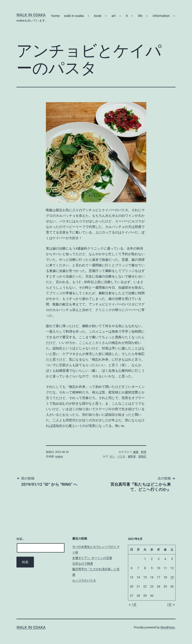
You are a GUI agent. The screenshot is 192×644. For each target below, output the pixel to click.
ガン (112, 456)
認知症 (142, 456)
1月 (132, 605)
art (114, 16)
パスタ (121, 456)
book (98, 16)
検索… (20, 539)
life (140, 16)
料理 (144, 452)
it (127, 16)
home (56, 16)
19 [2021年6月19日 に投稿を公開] (172, 577)
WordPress (168, 627)
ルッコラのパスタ (84, 580)
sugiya (59, 456)
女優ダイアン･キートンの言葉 (92, 558)
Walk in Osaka (31, 15)
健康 (136, 452)
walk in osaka (74, 16)
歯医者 (132, 456)
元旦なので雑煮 (83, 563)
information (161, 16)
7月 (171, 605)
